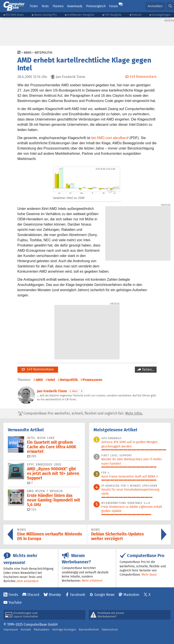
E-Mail (74, 391)
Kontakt (26, 630)
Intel (51, 380)
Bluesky (55, 595)
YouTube (15, 602)
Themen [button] (58, 6)
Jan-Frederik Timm (52, 391)
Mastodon (131, 595)
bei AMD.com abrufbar (109, 138)
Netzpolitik (43, 53)
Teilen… (148, 370)
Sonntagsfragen (161, 15)
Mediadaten (42, 630)
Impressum (11, 630)
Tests (45, 6)
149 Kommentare (38, 369)
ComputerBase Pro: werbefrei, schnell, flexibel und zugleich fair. (80, 413)
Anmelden (155, 6)
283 (32, 456)
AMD (39, 380)
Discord (33, 595)
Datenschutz (110, 630)
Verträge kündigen (64, 630)
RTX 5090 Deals (15, 15)
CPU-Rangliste (113, 15)
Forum (114, 6)
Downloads (75, 6)
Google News (104, 595)
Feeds (13, 595)
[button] (170, 6)
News (28, 53)
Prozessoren (92, 380)
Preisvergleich (96, 6)
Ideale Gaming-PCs (45, 15)
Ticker (34, 6)
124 (32, 509)
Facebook (78, 595)
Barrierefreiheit (89, 630)
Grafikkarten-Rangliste (81, 15)
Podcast (137, 15)
